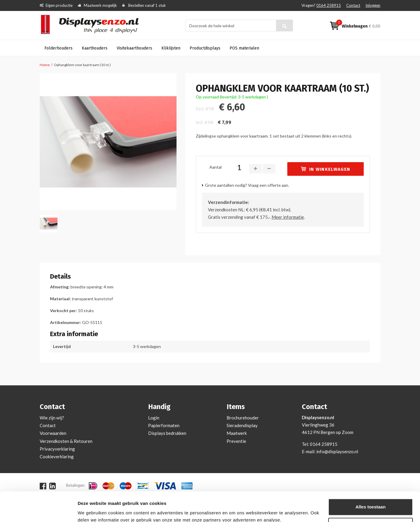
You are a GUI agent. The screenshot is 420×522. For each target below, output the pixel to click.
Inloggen (373, 5)
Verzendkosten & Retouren (66, 441)
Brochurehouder (243, 418)
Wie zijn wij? (52, 418)
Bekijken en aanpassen (102, 510)
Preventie (236, 441)
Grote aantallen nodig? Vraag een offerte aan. (247, 185)
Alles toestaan (371, 481)
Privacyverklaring (57, 449)
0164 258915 (329, 5)
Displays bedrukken (167, 433)
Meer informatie (288, 217)
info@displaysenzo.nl (337, 451)
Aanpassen (371, 500)
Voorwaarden (53, 433)
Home (45, 65)
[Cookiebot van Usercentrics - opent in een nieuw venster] (38, 510)
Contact (353, 5)
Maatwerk (237, 433)
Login (154, 418)
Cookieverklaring (57, 456)
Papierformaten (164, 425)
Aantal (215, 167)
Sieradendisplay (242, 425)
